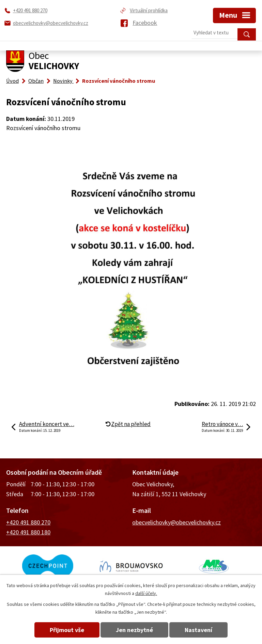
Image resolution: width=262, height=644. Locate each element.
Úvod (12, 81)
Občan (36, 81)
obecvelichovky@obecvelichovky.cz (176, 522)
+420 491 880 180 (28, 532)
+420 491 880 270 (28, 522)
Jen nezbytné (134, 630)
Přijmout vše (67, 630)
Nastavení (198, 630)
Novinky (63, 81)
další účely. (146, 593)
